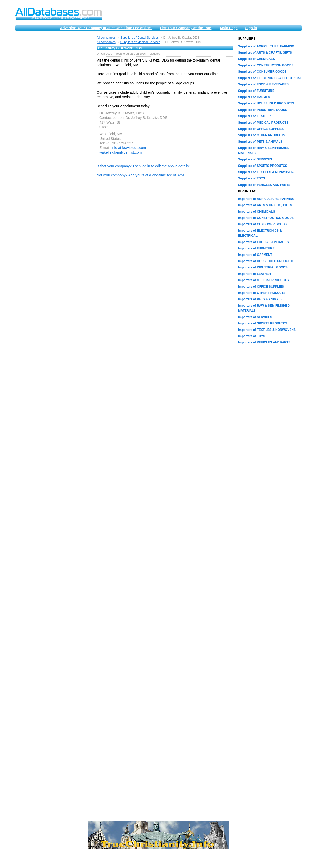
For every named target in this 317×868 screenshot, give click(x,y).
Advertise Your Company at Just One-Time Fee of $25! (106, 28)
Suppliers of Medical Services (140, 42)
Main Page (229, 28)
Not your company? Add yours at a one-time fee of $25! (140, 175)
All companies (106, 38)
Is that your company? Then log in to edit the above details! (143, 166)
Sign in (251, 28)
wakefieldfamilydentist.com (121, 152)
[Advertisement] (53, 112)
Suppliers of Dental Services (139, 38)
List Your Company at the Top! (186, 28)
